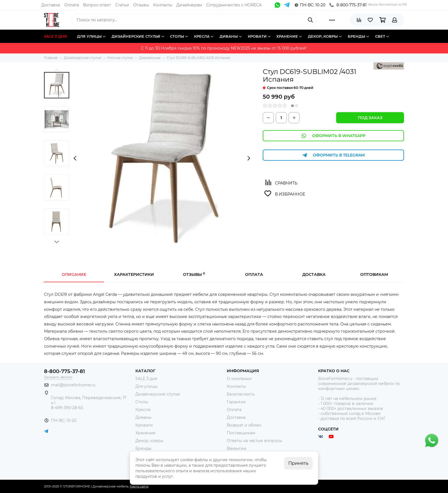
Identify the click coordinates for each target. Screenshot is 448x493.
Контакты (163, 5)
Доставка (51, 5)
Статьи (122, 5)
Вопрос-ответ (97, 5)
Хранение (146, 433)
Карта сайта (139, 486)
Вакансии (237, 448)
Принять (298, 463)
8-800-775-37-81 (348, 5)
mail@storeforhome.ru (73, 385)
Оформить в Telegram (333, 155)
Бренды (143, 448)
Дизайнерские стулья (158, 394)
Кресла (143, 410)
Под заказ (370, 118)
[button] (57, 70)
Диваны (143, 417)
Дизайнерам (189, 5)
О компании (239, 379)
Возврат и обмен (244, 425)
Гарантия (236, 402)
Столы (142, 402)
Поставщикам (241, 433)
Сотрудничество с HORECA (234, 5)
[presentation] (75, 158)
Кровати (144, 425)
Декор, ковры (149, 441)
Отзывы (141, 5)
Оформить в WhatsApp (333, 136)
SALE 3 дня (146, 379)
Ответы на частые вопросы (254, 441)
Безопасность (241, 394)
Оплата (72, 5)
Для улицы (146, 386)
